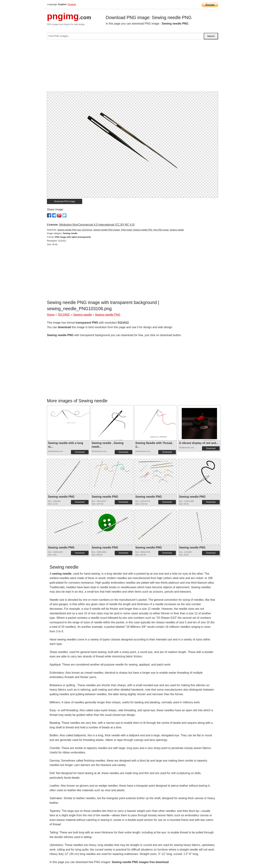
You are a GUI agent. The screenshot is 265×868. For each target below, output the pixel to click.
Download (80, 452)
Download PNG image (65, 201)
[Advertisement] (132, 67)
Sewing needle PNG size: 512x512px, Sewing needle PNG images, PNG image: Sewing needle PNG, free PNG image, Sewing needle (121, 230)
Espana (72, 4)
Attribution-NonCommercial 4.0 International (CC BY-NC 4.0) (97, 225)
